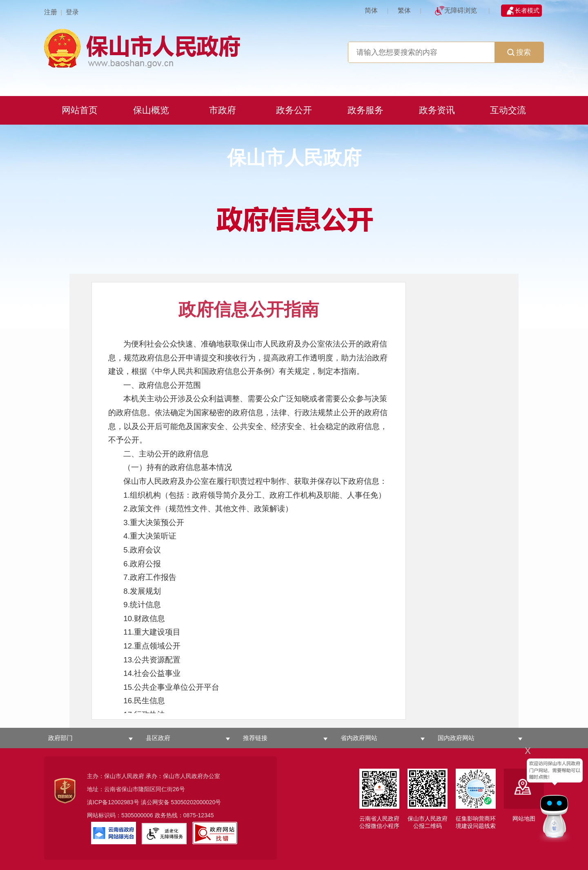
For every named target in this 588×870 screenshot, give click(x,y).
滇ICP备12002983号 (113, 802)
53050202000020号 (196, 802)
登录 (72, 12)
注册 (51, 12)
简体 (371, 10)
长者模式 (527, 10)
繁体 (404, 10)
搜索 (519, 52)
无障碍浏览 (461, 10)
